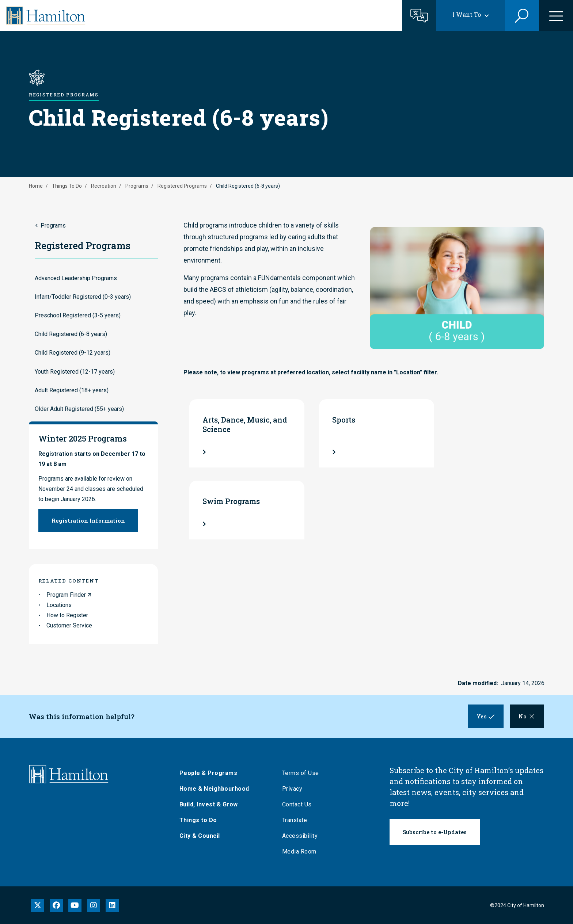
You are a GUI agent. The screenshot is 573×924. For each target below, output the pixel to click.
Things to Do (199, 820)
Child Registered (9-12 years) (73, 353)
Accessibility (301, 836)
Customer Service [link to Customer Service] (69, 625)
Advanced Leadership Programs (76, 278)
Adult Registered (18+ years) (72, 390)
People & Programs (210, 773)
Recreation (104, 186)
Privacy (293, 789)
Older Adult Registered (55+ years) (79, 409)
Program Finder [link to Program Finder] (66, 595)
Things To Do (67, 186)
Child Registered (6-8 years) (71, 334)
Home (36, 186)
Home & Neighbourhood (215, 789)
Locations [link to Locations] (59, 605)
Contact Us (298, 804)
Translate (296, 820)
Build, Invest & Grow (210, 804)
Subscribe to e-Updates (435, 832)
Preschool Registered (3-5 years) (78, 315)
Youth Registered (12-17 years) (75, 372)
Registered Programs (182, 186)
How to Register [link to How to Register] (67, 615)
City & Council (201, 836)
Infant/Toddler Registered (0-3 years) (83, 297)
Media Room (300, 852)
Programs (137, 186)
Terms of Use (302, 773)
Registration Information (88, 520)
